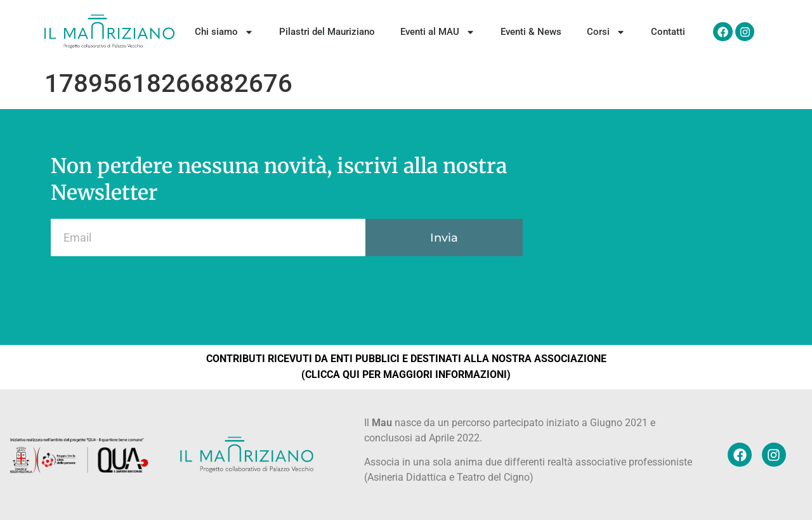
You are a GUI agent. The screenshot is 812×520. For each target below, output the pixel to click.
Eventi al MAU (438, 32)
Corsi (606, 32)
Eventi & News (531, 32)
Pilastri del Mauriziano (327, 32)
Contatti (668, 32)
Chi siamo (224, 32)
